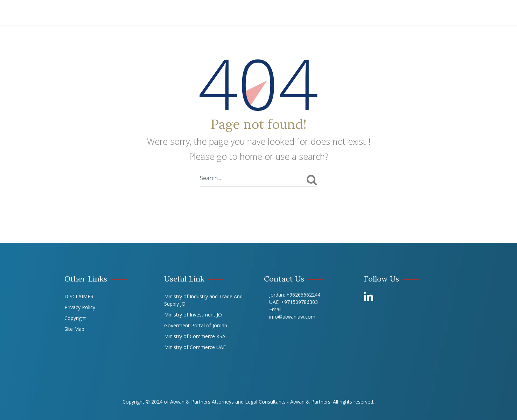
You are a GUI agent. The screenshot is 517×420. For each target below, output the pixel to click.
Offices (350, 13)
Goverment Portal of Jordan (196, 325)
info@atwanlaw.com (292, 317)
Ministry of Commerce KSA (195, 336)
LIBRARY (386, 13)
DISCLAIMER (79, 296)
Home (107, 13)
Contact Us (460, 13)
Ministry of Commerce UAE (195, 347)
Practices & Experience (196, 13)
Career (420, 13)
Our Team (261, 13)
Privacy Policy (80, 307)
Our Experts (307, 13)
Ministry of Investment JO (193, 315)
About (137, 13)
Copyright (75, 318)
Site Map (74, 329)
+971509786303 (299, 302)
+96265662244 (303, 295)
